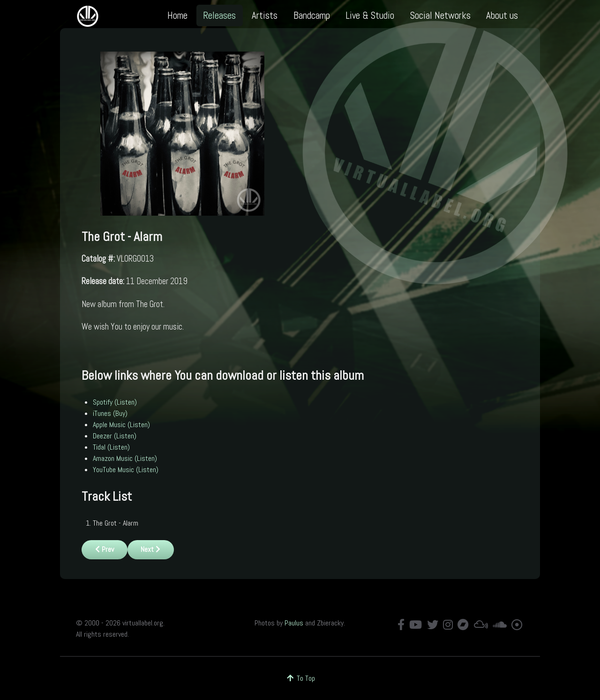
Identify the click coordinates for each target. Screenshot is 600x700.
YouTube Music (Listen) (126, 470)
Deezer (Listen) (115, 436)
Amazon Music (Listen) (125, 458)
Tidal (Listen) (111, 447)
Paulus (294, 623)
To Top (300, 678)
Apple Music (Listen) (121, 425)
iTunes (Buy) (110, 413)
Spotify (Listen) (115, 402)
